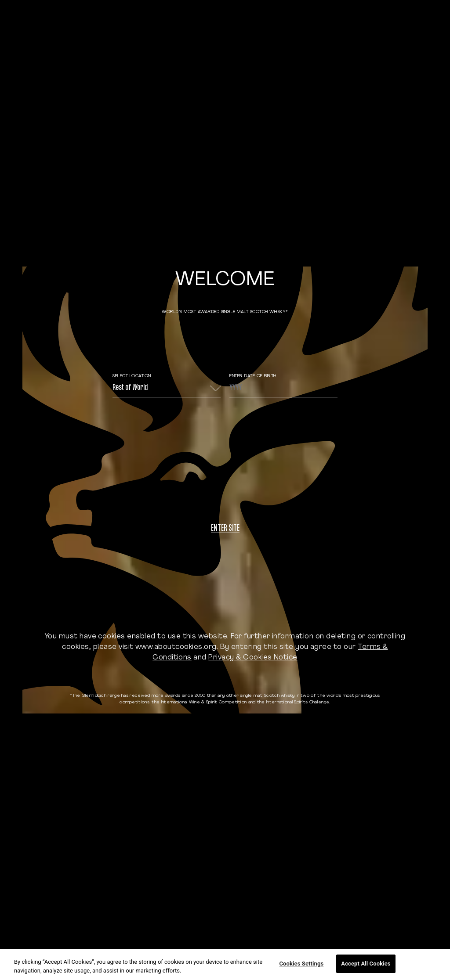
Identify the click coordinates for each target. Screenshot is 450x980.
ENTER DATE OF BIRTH (253, 376)
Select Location (132, 376)
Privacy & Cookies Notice (253, 658)
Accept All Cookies (366, 964)
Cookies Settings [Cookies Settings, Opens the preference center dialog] (301, 964)
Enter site (225, 529)
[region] (225, 964)
